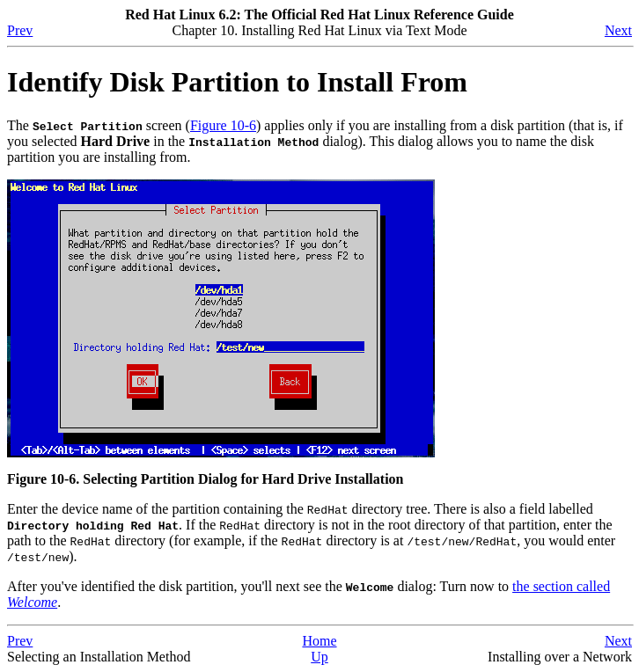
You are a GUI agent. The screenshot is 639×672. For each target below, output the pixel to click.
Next (618, 30)
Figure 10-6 (223, 125)
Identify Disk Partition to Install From (237, 82)
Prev (20, 30)
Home (319, 641)
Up (319, 657)
